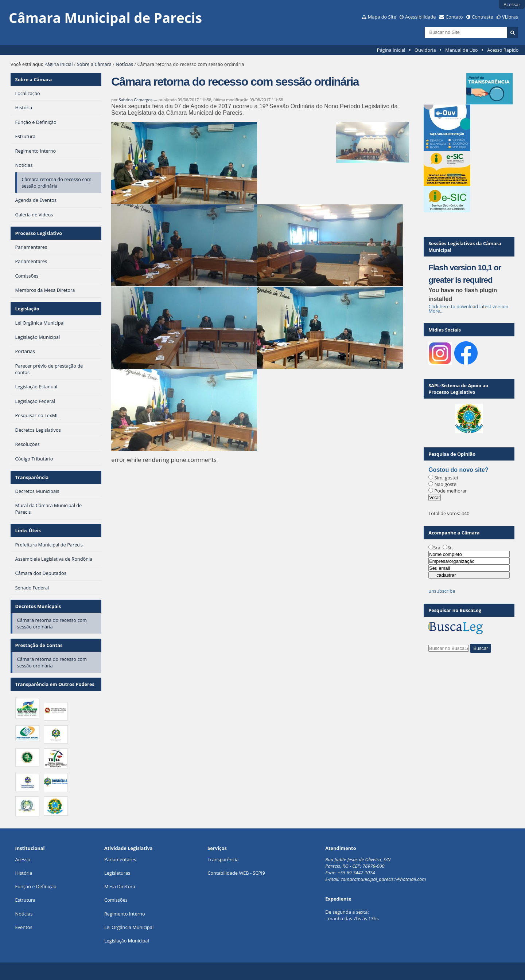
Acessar (512, 4)
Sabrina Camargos (136, 100)
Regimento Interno (125, 914)
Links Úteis (28, 530)
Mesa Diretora (120, 886)
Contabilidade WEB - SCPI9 (236, 873)
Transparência (32, 477)
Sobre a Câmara (94, 64)
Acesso (23, 859)
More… (436, 311)
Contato (454, 17)
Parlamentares (120, 859)
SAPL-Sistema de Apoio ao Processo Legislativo (458, 389)
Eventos (24, 927)
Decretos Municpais (38, 606)
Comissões (116, 900)
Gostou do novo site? (458, 470)
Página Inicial (391, 50)
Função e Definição (36, 886)
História (24, 873)
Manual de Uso (461, 50)
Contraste (482, 17)
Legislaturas (117, 873)
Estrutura (26, 900)
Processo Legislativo (39, 233)
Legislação (27, 309)
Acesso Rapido (503, 50)
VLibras (510, 17)
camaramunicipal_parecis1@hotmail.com (383, 879)
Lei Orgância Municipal (129, 927)
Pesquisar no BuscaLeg (455, 610)
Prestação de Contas (39, 645)
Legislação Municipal (127, 941)
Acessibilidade (420, 17)
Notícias (124, 64)
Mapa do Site (382, 17)
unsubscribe (442, 591)
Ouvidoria (425, 50)
